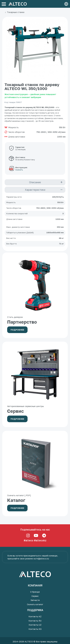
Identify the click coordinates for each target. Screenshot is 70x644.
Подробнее (17, 330)
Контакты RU (35, 621)
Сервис (35, 596)
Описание (35, 182)
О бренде (35, 592)
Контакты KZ (35, 616)
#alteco (29, 540)
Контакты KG (35, 629)
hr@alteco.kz (43, 559)
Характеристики (35, 190)
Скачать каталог (35, 604)
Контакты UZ (35, 625)
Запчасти (35, 600)
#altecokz (40, 540)
